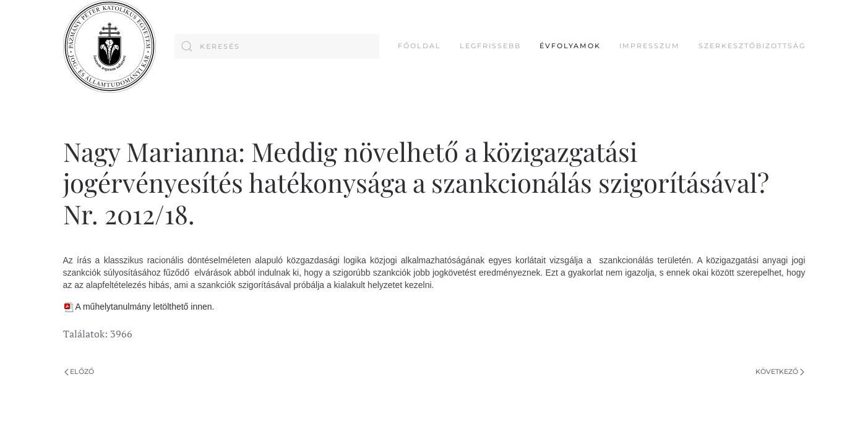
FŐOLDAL (419, 46)
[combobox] (277, 46)
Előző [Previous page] (79, 371)
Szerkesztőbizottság (752, 46)
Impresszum (650, 46)
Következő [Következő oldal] (780, 371)
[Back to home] (110, 46)
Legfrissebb (490, 46)
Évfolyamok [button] (570, 46)
